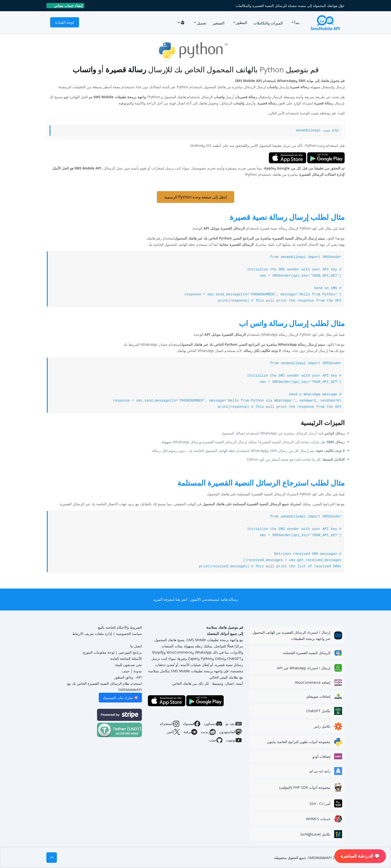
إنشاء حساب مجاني (66, 6)
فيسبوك (192, 724)
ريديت (208, 732)
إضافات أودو (321, 756)
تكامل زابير (322, 726)
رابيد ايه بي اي (320, 771)
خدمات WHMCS (318, 819)
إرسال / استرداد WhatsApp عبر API (304, 668)
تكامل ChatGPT (318, 711)
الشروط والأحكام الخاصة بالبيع (120, 627)
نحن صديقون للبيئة (128, 665)
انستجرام (170, 724)
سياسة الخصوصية (129, 634)
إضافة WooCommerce (313, 682)
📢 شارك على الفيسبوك (120, 698)
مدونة (138, 671)
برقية (190, 732)
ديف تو (234, 724)
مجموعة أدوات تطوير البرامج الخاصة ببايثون (299, 742)
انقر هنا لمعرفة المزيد (170, 599)
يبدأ (297, 22)
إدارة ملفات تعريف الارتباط (92, 634)
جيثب (216, 740)
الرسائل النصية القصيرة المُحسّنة (307, 653)
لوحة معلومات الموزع (99, 652)
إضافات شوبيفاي (318, 696)
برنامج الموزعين (130, 652)
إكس (173, 732)
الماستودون (230, 732)
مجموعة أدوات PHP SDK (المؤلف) (305, 787)
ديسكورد (213, 724)
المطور (242, 22)
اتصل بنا (136, 646)
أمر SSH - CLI (320, 804)
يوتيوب (234, 740)
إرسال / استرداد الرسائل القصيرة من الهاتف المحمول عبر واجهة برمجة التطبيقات (291, 635)
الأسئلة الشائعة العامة (126, 658)
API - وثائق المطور (128, 677)
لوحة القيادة (65, 22)
